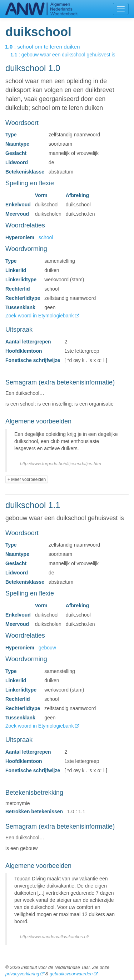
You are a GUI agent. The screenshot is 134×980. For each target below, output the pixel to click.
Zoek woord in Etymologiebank (40, 316)
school (46, 237)
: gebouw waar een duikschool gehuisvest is (68, 55)
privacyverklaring (22, 974)
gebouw (47, 648)
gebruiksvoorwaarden (71, 974)
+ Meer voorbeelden (27, 479)
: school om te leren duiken (48, 47)
